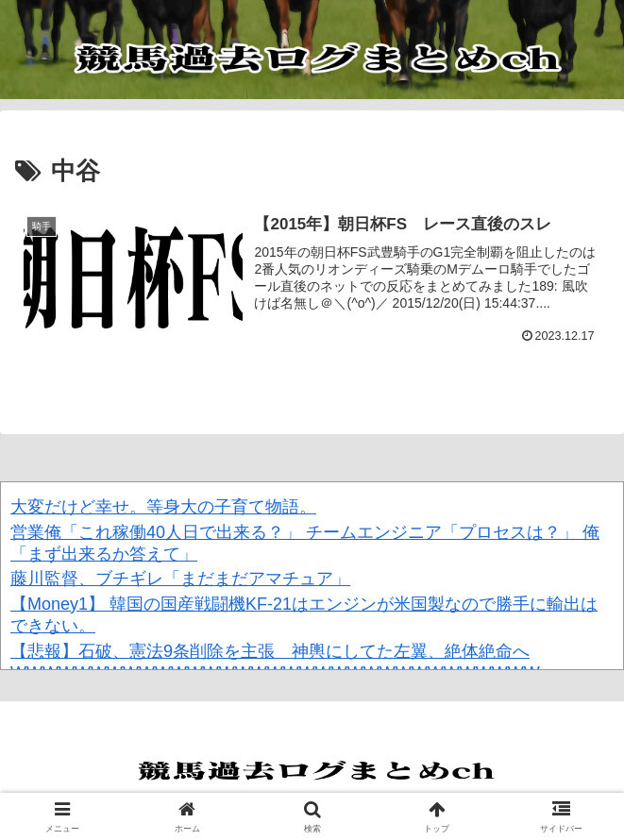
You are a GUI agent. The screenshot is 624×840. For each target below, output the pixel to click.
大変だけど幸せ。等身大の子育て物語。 (163, 507)
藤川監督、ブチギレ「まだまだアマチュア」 (180, 579)
